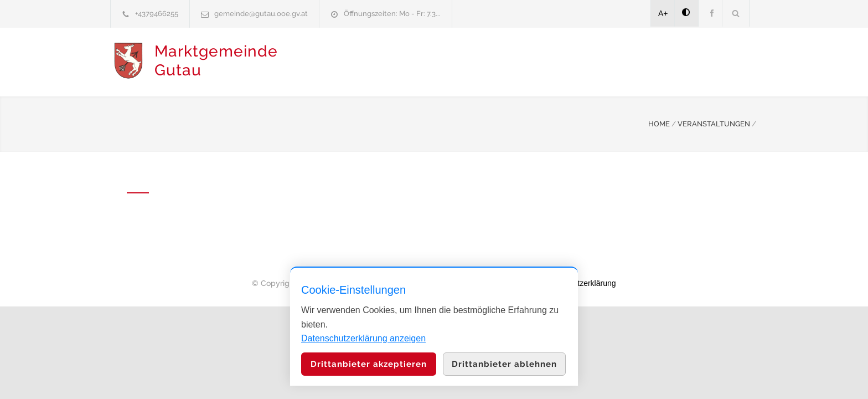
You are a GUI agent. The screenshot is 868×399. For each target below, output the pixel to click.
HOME (659, 123)
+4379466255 (157, 14)
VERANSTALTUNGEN (714, 123)
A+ (663, 13)
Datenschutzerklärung (578, 282)
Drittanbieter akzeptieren (369, 364)
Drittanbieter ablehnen (504, 364)
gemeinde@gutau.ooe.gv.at (261, 14)
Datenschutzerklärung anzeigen (363, 338)
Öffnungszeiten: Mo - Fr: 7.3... (392, 14)
